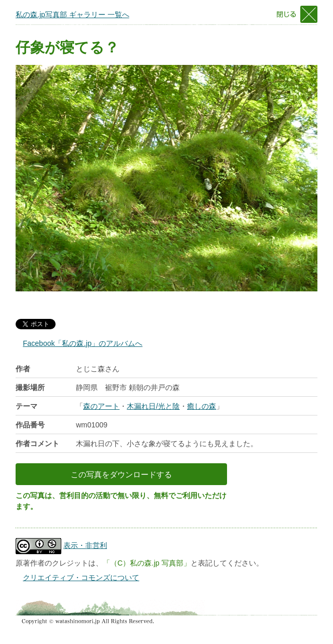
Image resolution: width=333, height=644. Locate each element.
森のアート (101, 406)
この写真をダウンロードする (121, 474)
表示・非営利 (85, 545)
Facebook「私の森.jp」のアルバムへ (83, 343)
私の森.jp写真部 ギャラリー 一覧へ (72, 15)
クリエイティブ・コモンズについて (81, 578)
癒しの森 (202, 406)
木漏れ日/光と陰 (153, 406)
